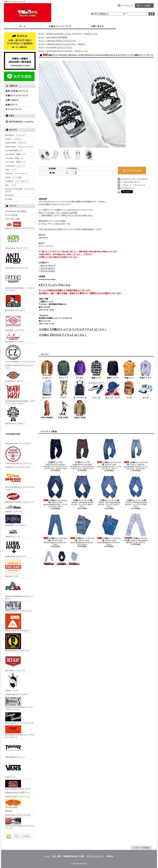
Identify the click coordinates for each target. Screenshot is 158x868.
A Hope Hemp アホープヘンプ (17, 240)
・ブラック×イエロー (47, 271)
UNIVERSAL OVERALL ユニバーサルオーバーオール (20, 732)
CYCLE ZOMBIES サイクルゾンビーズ (20, 353)
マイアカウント (127, 6)
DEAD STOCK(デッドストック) (17, 797)
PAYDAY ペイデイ (13, 568)
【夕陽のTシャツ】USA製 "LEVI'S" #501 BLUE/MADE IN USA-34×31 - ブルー (55, 529)
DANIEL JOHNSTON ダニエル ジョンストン (20, 367)
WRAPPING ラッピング (15, 135)
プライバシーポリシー (95, 856)
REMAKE (9, 811)
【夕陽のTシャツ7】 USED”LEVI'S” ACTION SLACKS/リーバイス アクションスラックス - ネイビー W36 (55, 453)
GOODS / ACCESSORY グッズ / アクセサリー (20, 190)
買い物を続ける (127, 188)
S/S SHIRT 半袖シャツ (14, 158)
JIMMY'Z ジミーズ (13, 533)
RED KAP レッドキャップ (15, 662)
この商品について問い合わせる (133, 185)
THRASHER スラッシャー (15, 749)
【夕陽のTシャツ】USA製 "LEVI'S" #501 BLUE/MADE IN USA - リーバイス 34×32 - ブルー (109, 453)
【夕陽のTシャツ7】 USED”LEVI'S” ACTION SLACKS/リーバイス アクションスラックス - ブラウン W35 (82, 453)
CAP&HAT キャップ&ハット (17, 181)
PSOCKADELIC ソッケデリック (18, 642)
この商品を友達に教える (130, 182)
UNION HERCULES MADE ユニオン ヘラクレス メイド (19, 704)
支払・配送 (57, 856)
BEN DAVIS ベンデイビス (15, 302)
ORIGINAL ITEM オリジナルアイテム (20, 225)
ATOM (26, 836)
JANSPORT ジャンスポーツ (16, 520)
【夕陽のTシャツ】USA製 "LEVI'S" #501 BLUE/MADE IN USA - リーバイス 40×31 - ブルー (82, 491)
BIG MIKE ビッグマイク (15, 322)
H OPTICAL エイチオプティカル (18, 467)
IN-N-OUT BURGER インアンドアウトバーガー (20, 480)
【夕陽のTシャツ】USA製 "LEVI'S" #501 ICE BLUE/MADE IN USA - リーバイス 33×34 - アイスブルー (136, 453)
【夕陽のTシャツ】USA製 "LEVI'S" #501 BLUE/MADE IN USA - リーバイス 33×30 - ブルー (136, 491)
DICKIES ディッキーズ (14, 376)
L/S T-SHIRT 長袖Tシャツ (16, 154)
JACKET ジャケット (15, 139)
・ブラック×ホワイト (47, 268)
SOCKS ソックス (91, 34)
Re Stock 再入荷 (11, 215)
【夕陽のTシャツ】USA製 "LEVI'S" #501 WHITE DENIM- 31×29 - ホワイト (136, 528)
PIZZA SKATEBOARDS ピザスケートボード (20, 589)
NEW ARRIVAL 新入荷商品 (16, 211)
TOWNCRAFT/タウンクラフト (17, 694)
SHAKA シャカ (13, 682)
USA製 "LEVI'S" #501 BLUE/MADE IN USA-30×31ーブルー (74, 558)
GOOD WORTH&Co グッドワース (18, 455)
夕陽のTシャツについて (60, 26)
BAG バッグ (11, 185)
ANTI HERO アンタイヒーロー (17, 260)
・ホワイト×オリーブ (47, 265)
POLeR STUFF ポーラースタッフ (18, 623)
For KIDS (9, 199)
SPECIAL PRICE (13, 804)
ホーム (23, 26)
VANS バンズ (13, 769)
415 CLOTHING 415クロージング (18, 785)
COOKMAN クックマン (14, 338)
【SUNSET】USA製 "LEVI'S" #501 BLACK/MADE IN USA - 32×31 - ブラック (62, 558)
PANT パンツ (11, 170)
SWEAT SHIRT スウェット (16, 143)
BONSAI (82, 44)
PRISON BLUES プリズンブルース (18, 607)
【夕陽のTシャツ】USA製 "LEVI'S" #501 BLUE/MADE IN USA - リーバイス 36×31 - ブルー (109, 491)
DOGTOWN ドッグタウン (15, 415)
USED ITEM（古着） (13, 219)
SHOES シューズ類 (13, 177)
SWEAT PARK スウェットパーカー (19, 147)
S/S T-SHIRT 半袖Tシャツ (16, 162)
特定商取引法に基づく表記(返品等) (134, 179)
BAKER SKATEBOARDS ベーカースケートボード (20, 281)
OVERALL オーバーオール (16, 173)
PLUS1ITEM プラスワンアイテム (18, 815)
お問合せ (97, 26)
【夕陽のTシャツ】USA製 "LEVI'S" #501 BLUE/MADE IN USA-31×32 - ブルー (109, 529)
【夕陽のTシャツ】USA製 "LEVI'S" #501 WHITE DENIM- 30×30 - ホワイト (49, 558)
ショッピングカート (144, 6)
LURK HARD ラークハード (16, 548)
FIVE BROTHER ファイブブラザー (19, 435)
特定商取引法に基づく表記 (74, 856)
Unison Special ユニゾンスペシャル (19, 718)
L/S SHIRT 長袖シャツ (14, 150)
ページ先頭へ (141, 848)
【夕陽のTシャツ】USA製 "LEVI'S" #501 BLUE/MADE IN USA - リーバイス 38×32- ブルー (55, 491)
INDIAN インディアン (14, 509)
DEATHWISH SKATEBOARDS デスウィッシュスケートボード (20, 394)
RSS (17, 836)
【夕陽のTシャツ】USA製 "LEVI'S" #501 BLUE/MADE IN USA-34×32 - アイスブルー (82, 529)
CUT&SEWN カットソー (15, 166)
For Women (9, 195)
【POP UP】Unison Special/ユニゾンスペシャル (20, 823)
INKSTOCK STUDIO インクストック (19, 498)
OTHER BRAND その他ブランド (18, 793)
